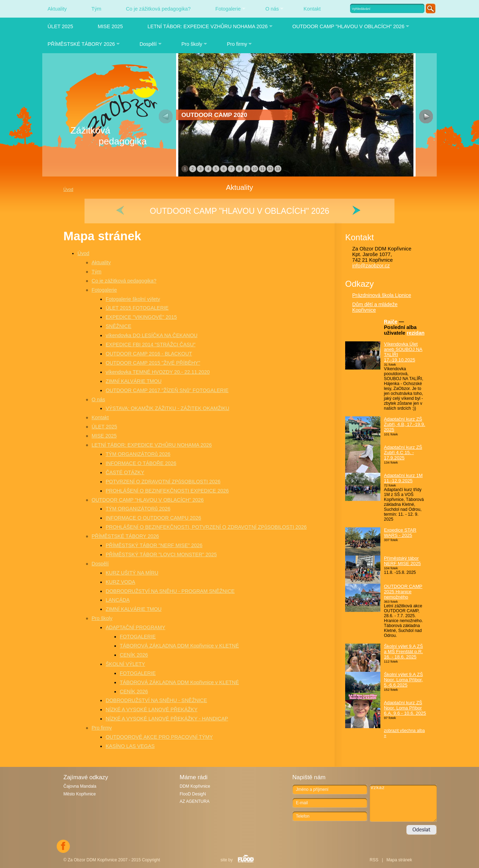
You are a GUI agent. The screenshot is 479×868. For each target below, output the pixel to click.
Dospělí (148, 44)
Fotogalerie (228, 9)
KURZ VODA (120, 582)
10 (255, 169)
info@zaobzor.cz (371, 266)
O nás (272, 9)
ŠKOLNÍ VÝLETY (125, 664)
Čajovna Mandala (80, 786)
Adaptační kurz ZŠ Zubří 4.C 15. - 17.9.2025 (403, 452)
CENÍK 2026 (134, 655)
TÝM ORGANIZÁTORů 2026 (138, 454)
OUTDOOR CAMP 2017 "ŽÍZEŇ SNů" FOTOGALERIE (167, 390)
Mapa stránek (399, 860)
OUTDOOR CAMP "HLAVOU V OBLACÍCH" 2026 (348, 26)
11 (262, 169)
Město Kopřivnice (80, 794)
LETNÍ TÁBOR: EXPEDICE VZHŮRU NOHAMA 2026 (208, 26)
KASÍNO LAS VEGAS (130, 746)
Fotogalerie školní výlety (133, 299)
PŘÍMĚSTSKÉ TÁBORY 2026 (81, 44)
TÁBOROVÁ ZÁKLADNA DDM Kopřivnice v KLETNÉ (179, 646)
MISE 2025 (110, 26)
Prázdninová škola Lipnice (382, 295)
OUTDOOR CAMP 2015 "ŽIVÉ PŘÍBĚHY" (153, 363)
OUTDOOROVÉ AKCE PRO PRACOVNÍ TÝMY (159, 737)
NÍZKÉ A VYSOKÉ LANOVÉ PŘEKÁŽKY (152, 709)
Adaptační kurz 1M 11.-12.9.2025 (403, 478)
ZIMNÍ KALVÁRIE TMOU (134, 381)
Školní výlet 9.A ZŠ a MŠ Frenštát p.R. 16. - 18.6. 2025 (403, 652)
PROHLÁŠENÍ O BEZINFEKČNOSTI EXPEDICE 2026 (167, 491)
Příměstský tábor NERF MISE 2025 (402, 561)
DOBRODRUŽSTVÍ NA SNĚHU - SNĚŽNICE (156, 700)
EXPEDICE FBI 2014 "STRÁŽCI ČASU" (151, 345)
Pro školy (192, 44)
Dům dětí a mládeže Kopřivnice (375, 307)
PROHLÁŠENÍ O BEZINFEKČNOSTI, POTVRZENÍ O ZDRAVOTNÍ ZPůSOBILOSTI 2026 (206, 527)
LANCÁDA (118, 600)
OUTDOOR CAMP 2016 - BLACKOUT (149, 354)
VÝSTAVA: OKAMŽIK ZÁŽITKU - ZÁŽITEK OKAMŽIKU (167, 408)
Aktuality (57, 9)
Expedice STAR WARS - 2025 (400, 533)
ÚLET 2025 (60, 26)
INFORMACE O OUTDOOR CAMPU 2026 (153, 518)
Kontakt (312, 9)
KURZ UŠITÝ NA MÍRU (132, 573)
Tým (96, 9)
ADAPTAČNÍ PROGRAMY (135, 627)
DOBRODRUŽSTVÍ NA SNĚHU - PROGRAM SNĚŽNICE (170, 591)
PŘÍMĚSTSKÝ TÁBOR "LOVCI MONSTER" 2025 (161, 554)
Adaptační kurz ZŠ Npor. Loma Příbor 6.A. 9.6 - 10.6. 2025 (405, 708)
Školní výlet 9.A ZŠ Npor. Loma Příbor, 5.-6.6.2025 (403, 680)
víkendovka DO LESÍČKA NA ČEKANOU (152, 335)
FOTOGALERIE (138, 637)
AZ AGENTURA (195, 801)
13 (278, 169)
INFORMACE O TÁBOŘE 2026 (141, 463)
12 (270, 169)
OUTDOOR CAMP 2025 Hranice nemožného (403, 592)
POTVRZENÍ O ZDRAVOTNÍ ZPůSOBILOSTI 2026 (163, 482)
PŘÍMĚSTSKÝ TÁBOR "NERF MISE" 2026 (154, 545)
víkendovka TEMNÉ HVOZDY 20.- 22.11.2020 (158, 372)
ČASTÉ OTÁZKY (125, 472)
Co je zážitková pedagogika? (158, 9)
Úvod (83, 253)
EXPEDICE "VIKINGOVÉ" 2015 (141, 317)
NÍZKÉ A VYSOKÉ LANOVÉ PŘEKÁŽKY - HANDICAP (167, 719)
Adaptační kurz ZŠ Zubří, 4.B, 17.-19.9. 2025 (405, 424)
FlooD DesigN (193, 794)
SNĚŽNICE (119, 326)
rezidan (416, 333)
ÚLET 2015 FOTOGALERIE (137, 308)
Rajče (391, 322)
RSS (374, 860)
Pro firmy (237, 44)
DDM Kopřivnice (195, 786)
